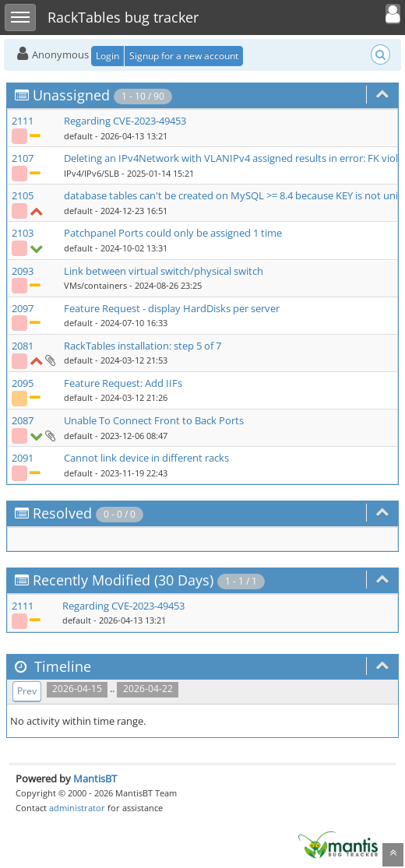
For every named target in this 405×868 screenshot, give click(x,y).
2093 (23, 271)
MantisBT (95, 778)
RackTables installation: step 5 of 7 (143, 346)
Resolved (62, 513)
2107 (23, 158)
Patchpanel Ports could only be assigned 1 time (173, 233)
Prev (27, 691)
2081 (23, 346)
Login (107, 56)
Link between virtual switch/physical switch (164, 271)
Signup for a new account (184, 56)
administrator (77, 808)
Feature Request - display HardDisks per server (172, 308)
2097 (23, 308)
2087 (23, 420)
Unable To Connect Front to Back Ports (154, 420)
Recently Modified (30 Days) (123, 580)
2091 (23, 458)
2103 (23, 233)
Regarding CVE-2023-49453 (125, 121)
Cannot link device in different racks (146, 458)
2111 (23, 121)
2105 (23, 195)
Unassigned (71, 95)
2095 (23, 383)
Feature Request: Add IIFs (123, 383)
